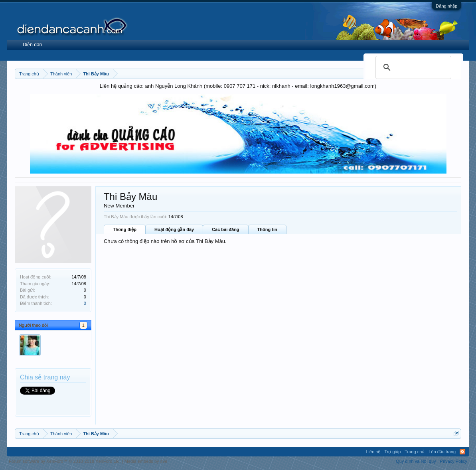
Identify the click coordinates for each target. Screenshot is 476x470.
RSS (462, 452)
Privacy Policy (454, 461)
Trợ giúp (392, 452)
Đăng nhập (446, 6)
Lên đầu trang (442, 452)
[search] (412, 67)
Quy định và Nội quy (416, 461)
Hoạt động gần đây (174, 229)
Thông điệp (125, 229)
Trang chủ (415, 452)
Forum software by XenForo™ (65, 461)
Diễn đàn (32, 45)
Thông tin (267, 229)
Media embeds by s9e (146, 461)
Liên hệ (373, 452)
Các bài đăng (225, 229)
